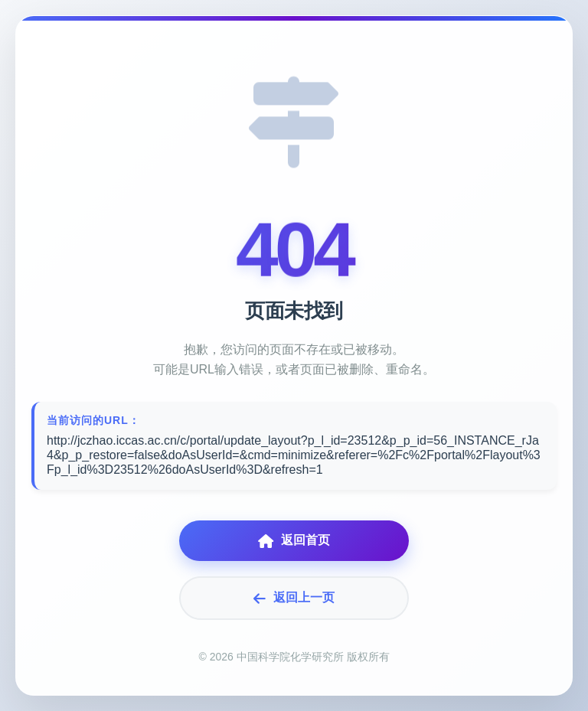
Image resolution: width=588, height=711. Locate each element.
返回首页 (294, 541)
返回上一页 (294, 598)
